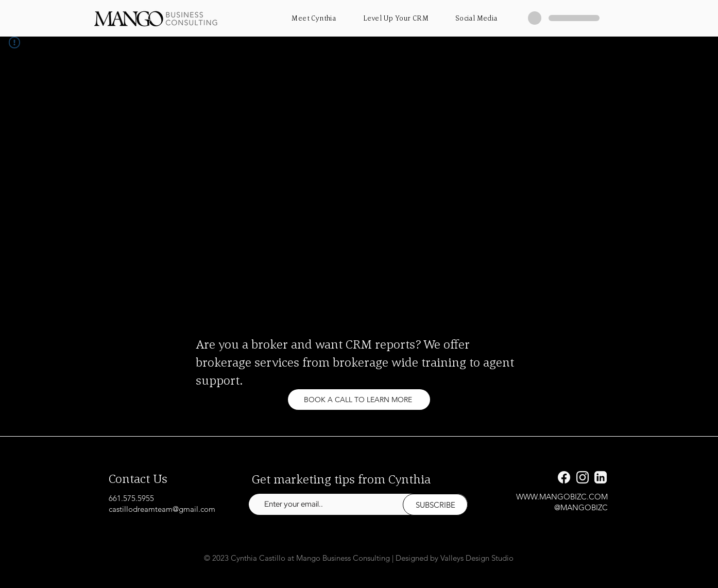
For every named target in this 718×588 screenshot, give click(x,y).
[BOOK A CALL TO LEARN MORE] (359, 400)
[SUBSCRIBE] (435, 505)
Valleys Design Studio (477, 558)
